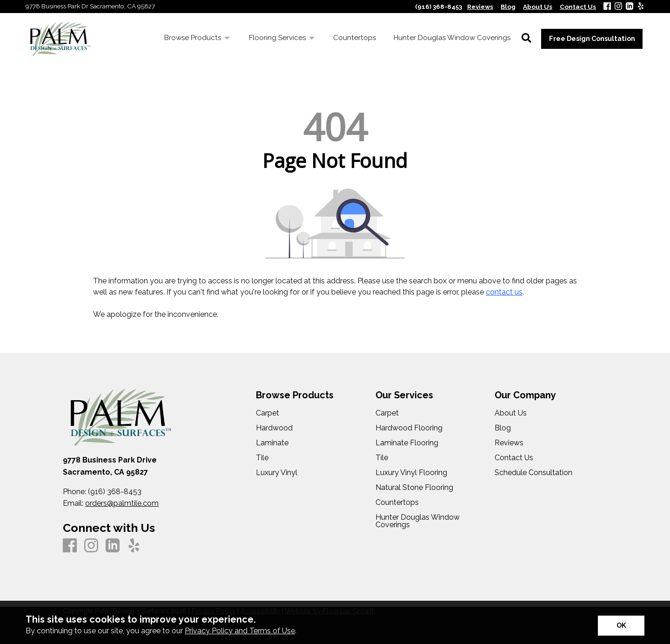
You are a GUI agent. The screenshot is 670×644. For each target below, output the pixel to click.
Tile (262, 458)
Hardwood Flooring (409, 428)
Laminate (272, 443)
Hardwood (274, 428)
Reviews (509, 443)
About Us (511, 413)
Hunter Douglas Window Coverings (418, 521)
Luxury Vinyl (277, 473)
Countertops (397, 503)
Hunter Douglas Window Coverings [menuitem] (452, 38)
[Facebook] (607, 7)
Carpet (268, 413)
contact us (504, 292)
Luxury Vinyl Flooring (411, 473)
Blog (503, 428)
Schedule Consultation (533, 473)
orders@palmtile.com (122, 503)
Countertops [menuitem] (355, 38)
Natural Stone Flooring (414, 488)
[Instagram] (618, 7)
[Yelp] (641, 7)
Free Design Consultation (592, 38)
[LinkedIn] (630, 7)
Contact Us (514, 458)
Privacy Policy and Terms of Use (240, 631)
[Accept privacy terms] (621, 626)
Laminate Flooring (407, 443)
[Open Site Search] (526, 39)
